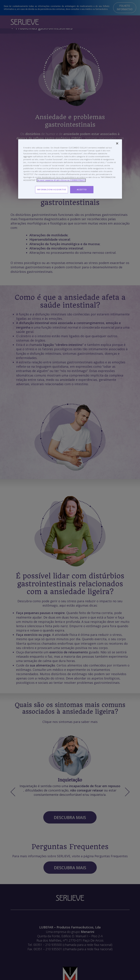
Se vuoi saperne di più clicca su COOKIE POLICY (61, 180)
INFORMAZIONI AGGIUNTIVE (52, 189)
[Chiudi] (117, 144)
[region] (70, 169)
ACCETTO (82, 189)
